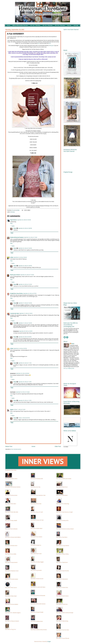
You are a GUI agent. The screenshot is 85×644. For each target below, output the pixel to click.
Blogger (49, 641)
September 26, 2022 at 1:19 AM (31, 237)
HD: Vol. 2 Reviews (48, 25)
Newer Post (9, 446)
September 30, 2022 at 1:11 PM (25, 363)
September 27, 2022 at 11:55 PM (25, 303)
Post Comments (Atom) (16, 449)
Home (8, 25)
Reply (11, 223)
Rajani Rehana (13, 220)
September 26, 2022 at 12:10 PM (25, 284)
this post (52, 46)
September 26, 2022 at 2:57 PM (30, 293)
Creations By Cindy (14, 313)
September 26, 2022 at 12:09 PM (25, 248)
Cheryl (15, 228)
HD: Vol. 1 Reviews (35, 25)
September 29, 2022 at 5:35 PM (20, 348)
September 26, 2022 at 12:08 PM (25, 228)
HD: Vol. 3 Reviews (60, 25)
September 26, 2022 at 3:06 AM (20, 257)
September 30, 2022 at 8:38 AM (23, 373)
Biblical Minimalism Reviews (20, 25)
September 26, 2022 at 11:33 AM (27, 275)
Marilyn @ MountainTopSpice (17, 237)
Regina (12, 409)
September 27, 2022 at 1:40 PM (26, 313)
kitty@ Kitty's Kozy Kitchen (16, 293)
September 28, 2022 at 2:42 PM (26, 331)
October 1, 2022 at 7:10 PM (20, 409)
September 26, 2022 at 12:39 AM (24, 220)
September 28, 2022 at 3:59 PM (25, 337)
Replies (13, 226)
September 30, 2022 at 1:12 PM (25, 382)
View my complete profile (69, 368)
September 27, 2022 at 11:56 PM (25, 323)
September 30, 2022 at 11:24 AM (23, 392)
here (39, 43)
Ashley (12, 257)
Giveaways (12, 212)
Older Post (58, 446)
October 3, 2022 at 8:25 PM (24, 418)
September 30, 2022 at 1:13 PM (25, 400)
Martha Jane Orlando (15, 275)
